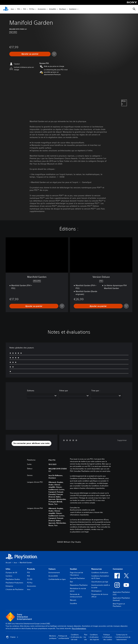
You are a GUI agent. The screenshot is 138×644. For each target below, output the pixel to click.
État (71, 582)
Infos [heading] (8, 569)
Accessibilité (53, 576)
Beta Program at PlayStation (119, 605)
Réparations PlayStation (79, 585)
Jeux (12, 9)
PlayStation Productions (14, 583)
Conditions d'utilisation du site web (76, 637)
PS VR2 (30, 579)
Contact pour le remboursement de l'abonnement (123, 637)
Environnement (54, 573)
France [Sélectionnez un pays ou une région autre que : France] (12, 637)
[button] (31, 443)
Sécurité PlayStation (77, 578)
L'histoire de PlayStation (15, 589)
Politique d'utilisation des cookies (108, 637)
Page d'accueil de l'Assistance (76, 574)
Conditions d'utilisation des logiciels (94, 637)
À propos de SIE (11, 573)
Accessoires (42, 9)
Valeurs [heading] (52, 569)
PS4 (25, 9)
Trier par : (96, 391)
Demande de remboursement (76, 595)
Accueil (8, 563)
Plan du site (86, 637)
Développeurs (96, 591)
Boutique (63, 9)
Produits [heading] (31, 569)
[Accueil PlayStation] (6, 9)
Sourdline (73, 603)
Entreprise (9, 586)
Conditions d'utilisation (100, 573)
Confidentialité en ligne (57, 579)
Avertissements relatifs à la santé (82, 510)
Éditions (31, 391)
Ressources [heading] (97, 569)
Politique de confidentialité (64, 637)
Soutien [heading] (73, 569)
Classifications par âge (100, 582)
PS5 (19, 9)
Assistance (73, 9)
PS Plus (32, 9)
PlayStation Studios (13, 579)
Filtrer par (64, 391)
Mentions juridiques (53, 637)
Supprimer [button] (122, 440)
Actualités (52, 9)
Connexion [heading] (118, 569)
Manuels (73, 600)
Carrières (9, 576)
